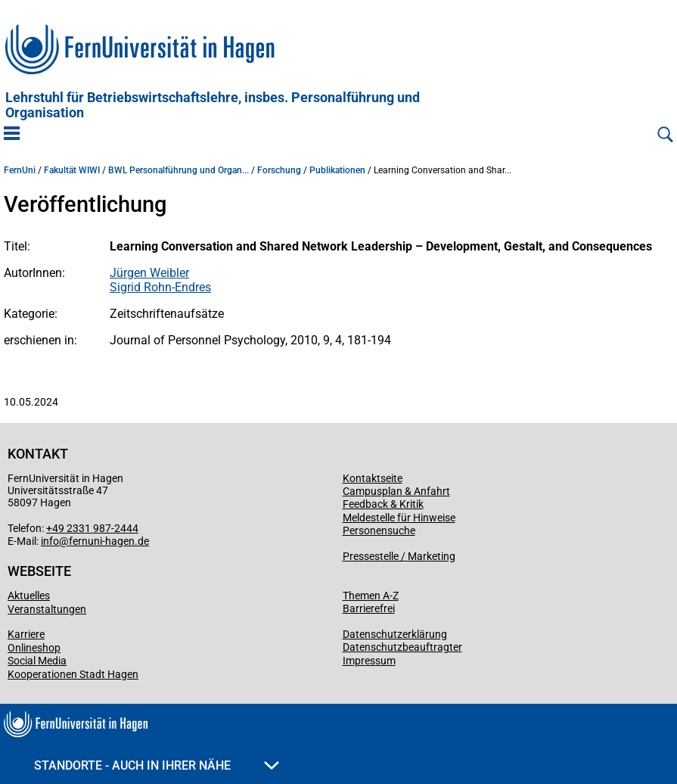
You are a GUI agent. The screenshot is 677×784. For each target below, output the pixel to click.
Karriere (26, 634)
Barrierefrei (369, 608)
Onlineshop (34, 648)
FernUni (20, 170)
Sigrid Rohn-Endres (160, 287)
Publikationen (337, 170)
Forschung (279, 170)
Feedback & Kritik (383, 504)
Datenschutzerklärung (395, 634)
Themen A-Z (371, 596)
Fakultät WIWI (72, 170)
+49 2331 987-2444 (92, 528)
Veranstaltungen (47, 609)
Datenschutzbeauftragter (402, 647)
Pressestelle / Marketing (399, 556)
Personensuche (379, 530)
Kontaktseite (373, 478)
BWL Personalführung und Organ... (179, 170)
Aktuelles (29, 596)
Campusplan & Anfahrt (396, 491)
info (50, 541)
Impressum (369, 661)
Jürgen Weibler (149, 273)
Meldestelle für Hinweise (399, 518)
